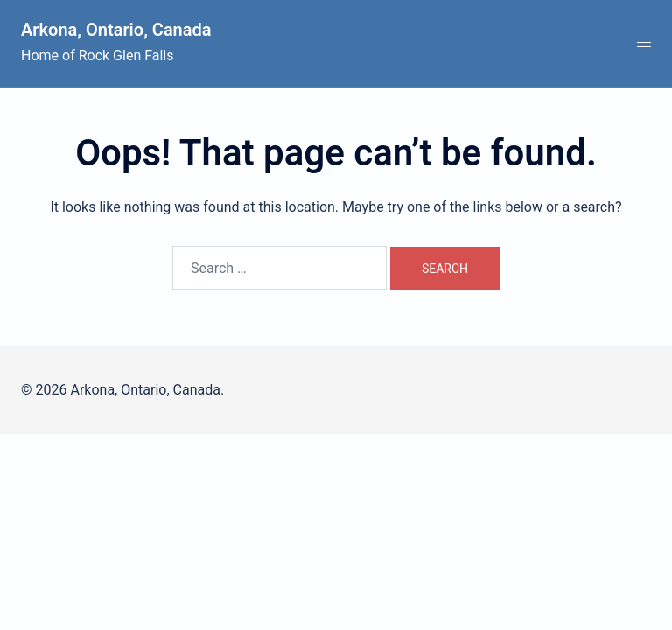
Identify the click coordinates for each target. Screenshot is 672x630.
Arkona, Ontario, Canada (116, 30)
